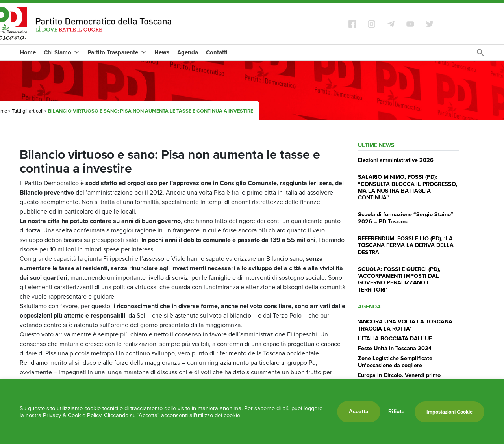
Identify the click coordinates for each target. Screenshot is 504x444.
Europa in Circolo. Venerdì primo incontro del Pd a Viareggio (399, 378)
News (162, 52)
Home (28, 52)
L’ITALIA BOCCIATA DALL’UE (395, 338)
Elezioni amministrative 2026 (396, 160)
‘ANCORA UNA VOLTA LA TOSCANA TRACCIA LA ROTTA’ (405, 325)
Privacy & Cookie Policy (72, 415)
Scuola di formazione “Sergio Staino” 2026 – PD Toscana (406, 218)
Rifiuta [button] (397, 412)
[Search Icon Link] (480, 55)
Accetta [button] (359, 411)
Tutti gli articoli (28, 111)
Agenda (188, 52)
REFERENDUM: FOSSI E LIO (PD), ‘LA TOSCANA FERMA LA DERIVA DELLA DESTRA (406, 245)
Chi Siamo (62, 52)
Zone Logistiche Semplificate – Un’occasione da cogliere (398, 361)
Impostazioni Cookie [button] (449, 412)
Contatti (217, 52)
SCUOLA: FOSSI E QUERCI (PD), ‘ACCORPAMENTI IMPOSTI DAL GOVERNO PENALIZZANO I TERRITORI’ (399, 279)
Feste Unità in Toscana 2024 (395, 348)
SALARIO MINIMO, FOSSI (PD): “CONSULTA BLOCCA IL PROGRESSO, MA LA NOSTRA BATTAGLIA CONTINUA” (408, 187)
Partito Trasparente (117, 52)
